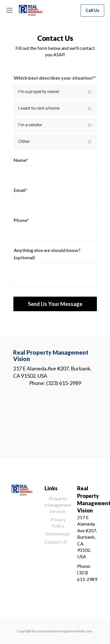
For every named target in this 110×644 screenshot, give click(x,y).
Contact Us (56, 542)
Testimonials (57, 534)
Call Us (92, 10)
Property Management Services (58, 505)
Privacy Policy (58, 523)
